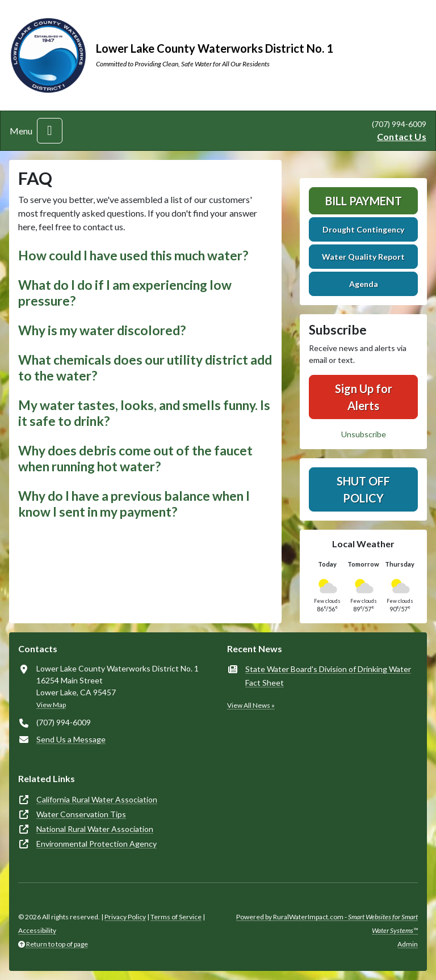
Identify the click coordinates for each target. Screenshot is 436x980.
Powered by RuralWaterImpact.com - (327, 924)
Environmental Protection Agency (97, 844)
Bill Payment (364, 201)
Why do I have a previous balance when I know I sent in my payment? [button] (134, 504)
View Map (51, 705)
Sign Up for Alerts (364, 397)
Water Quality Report (363, 257)
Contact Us (402, 136)
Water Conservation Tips (81, 814)
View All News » (251, 705)
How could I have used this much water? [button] (133, 255)
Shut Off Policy (363, 489)
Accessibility (37, 930)
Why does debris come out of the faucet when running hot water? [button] (135, 459)
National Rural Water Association (95, 829)
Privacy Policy (125, 917)
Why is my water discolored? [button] (102, 330)
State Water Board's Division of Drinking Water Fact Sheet (328, 676)
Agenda (364, 284)
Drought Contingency (363, 229)
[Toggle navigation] (50, 131)
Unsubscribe (364, 434)
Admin (408, 944)
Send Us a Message (71, 739)
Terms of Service (176, 917)
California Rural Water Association (97, 799)
